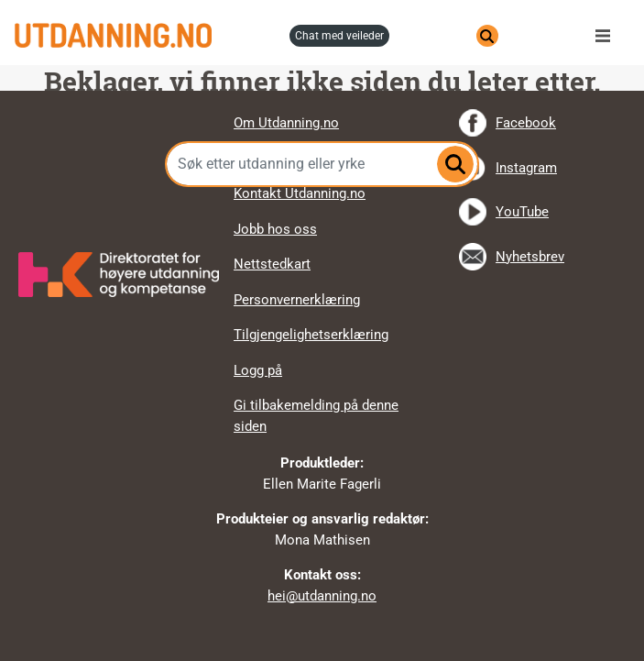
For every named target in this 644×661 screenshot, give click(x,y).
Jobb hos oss (275, 229)
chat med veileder (339, 36)
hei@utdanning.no (322, 596)
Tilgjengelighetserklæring (311, 335)
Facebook (526, 123)
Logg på (258, 370)
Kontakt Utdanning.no (300, 193)
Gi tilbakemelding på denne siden (316, 416)
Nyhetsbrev (530, 257)
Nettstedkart (272, 264)
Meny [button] (607, 36)
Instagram (526, 168)
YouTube (522, 212)
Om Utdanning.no (286, 123)
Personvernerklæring (297, 300)
